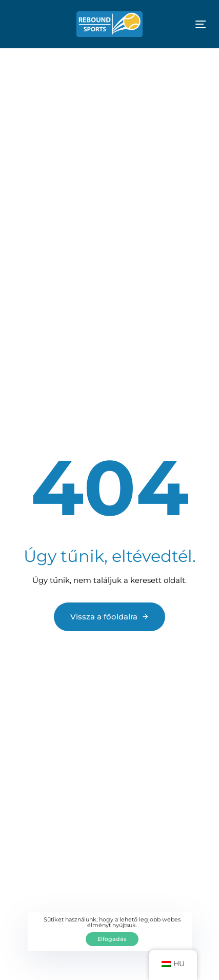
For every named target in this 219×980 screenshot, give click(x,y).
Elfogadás (112, 939)
